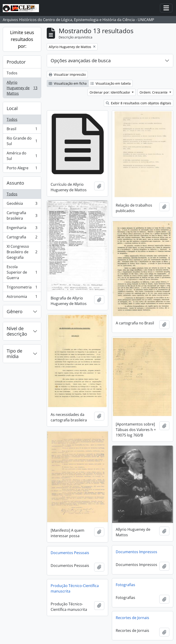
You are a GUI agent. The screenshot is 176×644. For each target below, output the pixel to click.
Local (12, 108)
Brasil (22, 130)
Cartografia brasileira (22, 216)
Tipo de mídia (14, 354)
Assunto (15, 183)
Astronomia (22, 297)
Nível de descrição (17, 331)
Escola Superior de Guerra (22, 272)
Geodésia (22, 204)
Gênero (15, 311)
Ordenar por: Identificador (110, 92)
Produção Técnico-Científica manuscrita (75, 588)
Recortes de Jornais (132, 618)
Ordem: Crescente (154, 92)
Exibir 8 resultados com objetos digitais (139, 103)
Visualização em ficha (68, 83)
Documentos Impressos (136, 552)
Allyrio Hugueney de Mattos (22, 88)
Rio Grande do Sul (22, 141)
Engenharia (22, 229)
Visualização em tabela (111, 83)
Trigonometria (22, 288)
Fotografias (125, 585)
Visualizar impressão (67, 74)
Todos (12, 73)
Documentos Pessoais (70, 553)
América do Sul (22, 156)
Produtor (16, 62)
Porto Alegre (22, 169)
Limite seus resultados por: (22, 39)
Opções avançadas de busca (81, 61)
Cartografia (22, 238)
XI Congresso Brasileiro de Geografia (22, 252)
